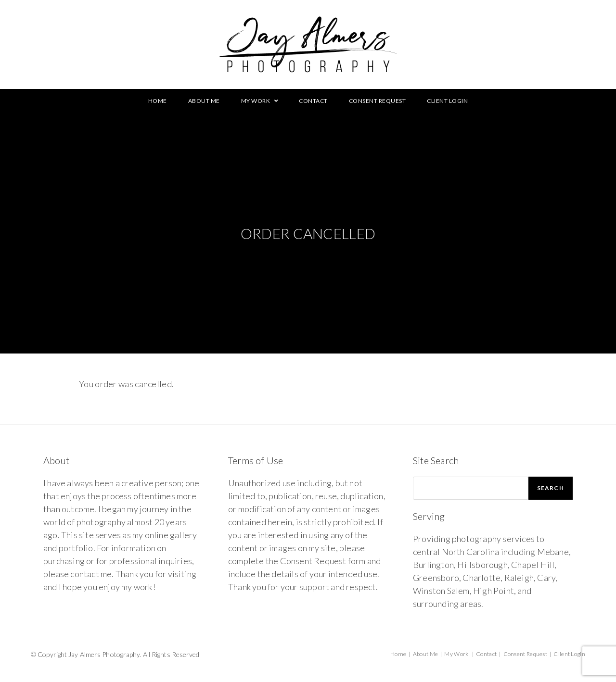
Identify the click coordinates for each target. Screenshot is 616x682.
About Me (425, 654)
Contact (486, 654)
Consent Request (526, 654)
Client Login (569, 654)
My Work (456, 654)
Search (551, 488)
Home (398, 654)
